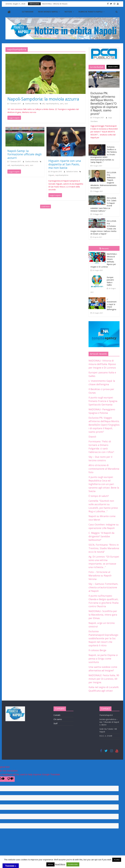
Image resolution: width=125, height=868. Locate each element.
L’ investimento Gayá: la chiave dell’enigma (112, 304)
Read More (60, 864)
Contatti (57, 715)
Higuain (51, 175)
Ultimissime (28, 12)
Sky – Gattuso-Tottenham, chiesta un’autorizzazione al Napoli (103, 587)
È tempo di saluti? (99, 496)
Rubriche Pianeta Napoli (91, 12)
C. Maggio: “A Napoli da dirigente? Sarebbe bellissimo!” (101, 536)
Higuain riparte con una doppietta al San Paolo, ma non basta (65, 164)
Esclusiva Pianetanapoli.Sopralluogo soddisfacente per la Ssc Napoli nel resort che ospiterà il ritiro (103, 638)
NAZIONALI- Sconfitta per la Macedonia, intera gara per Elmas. (103, 615)
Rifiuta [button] (50, 864)
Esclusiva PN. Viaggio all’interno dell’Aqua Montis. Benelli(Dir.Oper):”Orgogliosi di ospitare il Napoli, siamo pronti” (104, 103)
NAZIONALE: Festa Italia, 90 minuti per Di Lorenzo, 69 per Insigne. (104, 679)
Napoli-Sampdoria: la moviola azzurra (43, 99)
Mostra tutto (113, 67)
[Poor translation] (10, 779)
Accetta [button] (117, 860)
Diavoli (92, 437)
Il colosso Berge (97, 650)
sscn (66, 104)
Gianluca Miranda (32, 104)
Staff (55, 723)
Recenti (104, 248)
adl (43, 104)
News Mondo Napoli (48, 12)
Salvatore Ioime (72, 172)
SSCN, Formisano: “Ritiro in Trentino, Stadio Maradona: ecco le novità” (104, 548)
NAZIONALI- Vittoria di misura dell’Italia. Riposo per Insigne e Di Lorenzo (102, 364)
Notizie (68, 12)
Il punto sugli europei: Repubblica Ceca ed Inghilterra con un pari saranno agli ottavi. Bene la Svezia (104, 484)
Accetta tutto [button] (73, 864)
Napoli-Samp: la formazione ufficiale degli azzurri (24, 154)
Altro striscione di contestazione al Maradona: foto (104, 469)
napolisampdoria (52, 104)
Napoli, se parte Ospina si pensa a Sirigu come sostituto (103, 659)
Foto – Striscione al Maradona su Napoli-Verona (100, 575)
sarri (62, 104)
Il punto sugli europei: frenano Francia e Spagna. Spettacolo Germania (103, 401)
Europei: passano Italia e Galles (110, 281)
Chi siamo (58, 719)
